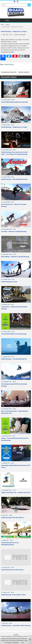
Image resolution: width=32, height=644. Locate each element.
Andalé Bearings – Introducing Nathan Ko (14, 359)
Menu (16, 20)
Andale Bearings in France (9, 282)
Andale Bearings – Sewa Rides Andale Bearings (16, 625)
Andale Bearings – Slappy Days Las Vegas (14, 31)
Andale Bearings (9, 64)
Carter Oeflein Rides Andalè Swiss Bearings (15, 102)
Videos (8, 25)
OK (23, 643)
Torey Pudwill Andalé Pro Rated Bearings (14, 334)
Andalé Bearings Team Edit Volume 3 (13, 517)
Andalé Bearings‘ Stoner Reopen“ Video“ (14, 595)
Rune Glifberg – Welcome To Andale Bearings (15, 257)
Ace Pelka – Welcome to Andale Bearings (14, 231)
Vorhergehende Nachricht (9, 72)
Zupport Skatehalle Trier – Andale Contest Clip (16, 492)
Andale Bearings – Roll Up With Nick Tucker (14, 179)
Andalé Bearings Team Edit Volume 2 (13, 570)
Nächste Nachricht (24, 72)
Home (2, 25)
